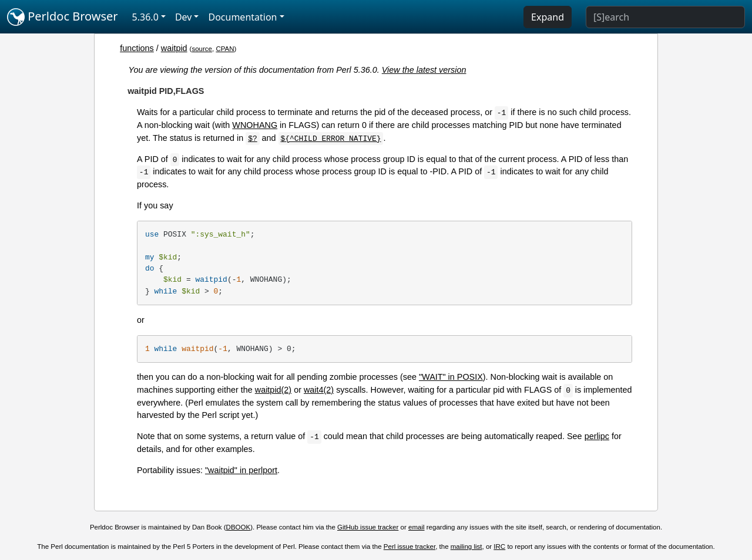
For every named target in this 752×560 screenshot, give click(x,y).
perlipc (597, 436)
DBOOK (239, 527)
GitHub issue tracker (368, 527)
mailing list (466, 546)
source (202, 49)
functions (137, 48)
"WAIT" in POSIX (451, 377)
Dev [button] (184, 17)
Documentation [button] (242, 17)
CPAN (225, 49)
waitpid (174, 48)
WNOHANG (255, 125)
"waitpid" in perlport (241, 470)
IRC (499, 546)
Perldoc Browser (63, 17)
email (417, 527)
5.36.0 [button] (145, 17)
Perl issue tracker (409, 546)
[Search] (665, 17)
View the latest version (424, 70)
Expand (548, 17)
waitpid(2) (273, 390)
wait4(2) (319, 390)
